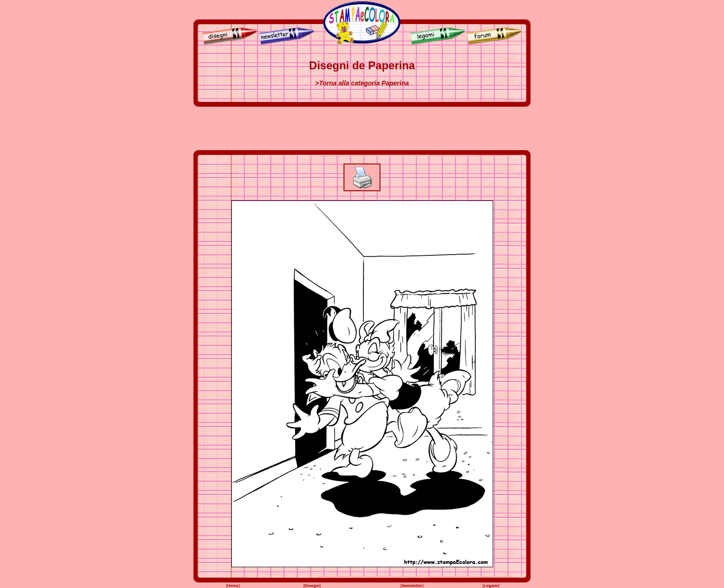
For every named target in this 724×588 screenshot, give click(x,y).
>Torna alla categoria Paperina (362, 83)
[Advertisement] (362, 128)
